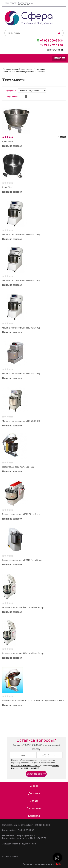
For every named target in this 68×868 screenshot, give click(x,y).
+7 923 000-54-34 (51, 40)
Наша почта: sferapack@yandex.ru (19, 835)
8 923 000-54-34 (42, 825)
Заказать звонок (55, 50)
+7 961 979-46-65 (52, 45)
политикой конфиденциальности (25, 765)
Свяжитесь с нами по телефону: (18, 825)
